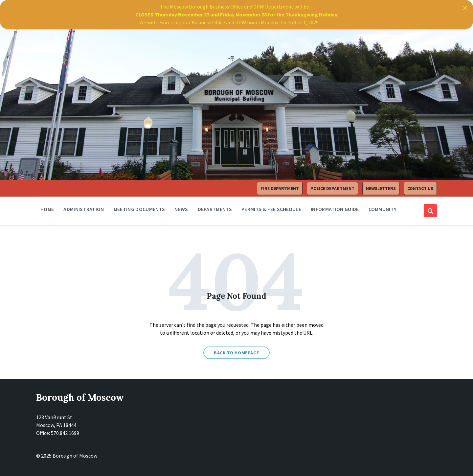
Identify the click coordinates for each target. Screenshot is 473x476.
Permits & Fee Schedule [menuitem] (271, 209)
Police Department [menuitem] (332, 188)
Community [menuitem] (383, 209)
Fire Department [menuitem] (280, 188)
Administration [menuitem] (84, 209)
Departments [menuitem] (215, 209)
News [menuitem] (181, 209)
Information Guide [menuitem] (335, 209)
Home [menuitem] (47, 209)
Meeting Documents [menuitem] (139, 209)
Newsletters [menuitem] (381, 188)
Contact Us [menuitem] (420, 188)
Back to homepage (236, 353)
